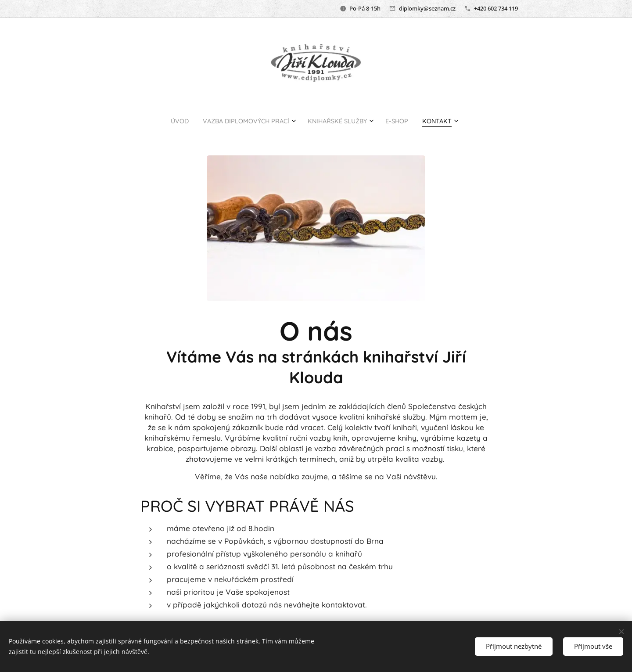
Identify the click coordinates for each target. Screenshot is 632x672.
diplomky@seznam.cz (427, 8)
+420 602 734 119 (496, 8)
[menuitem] (163, 121)
